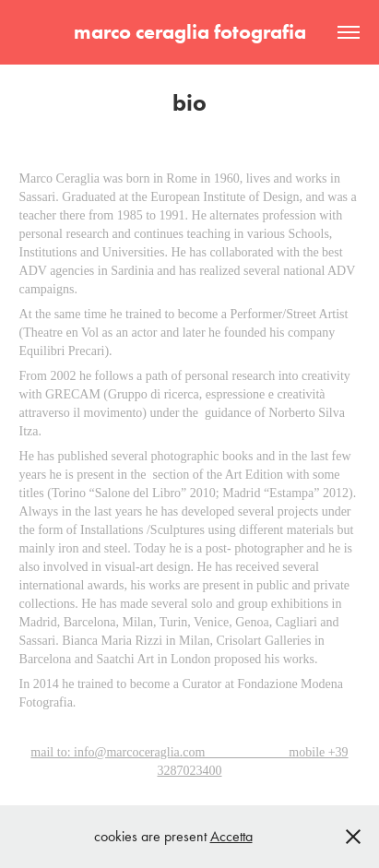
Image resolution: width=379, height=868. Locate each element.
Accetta (231, 836)
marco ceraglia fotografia (190, 32)
